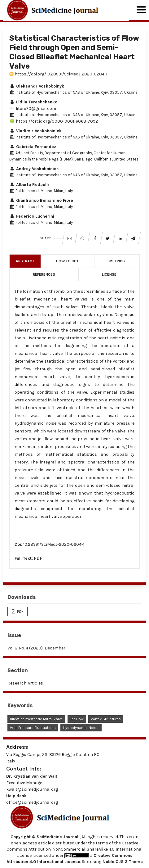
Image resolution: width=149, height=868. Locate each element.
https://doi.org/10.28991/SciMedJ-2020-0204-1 (58, 74)
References (44, 274)
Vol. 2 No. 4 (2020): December (36, 648)
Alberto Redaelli (29, 185)
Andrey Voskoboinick (34, 169)
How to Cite (68, 261)
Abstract (25, 261)
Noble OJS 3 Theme (122, 862)
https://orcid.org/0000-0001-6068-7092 (54, 121)
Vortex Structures (106, 719)
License (109, 274)
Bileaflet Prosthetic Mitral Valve (36, 719)
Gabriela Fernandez (33, 147)
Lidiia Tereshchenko (33, 102)
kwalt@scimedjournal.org (32, 789)
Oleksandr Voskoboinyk (37, 86)
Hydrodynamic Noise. (81, 728)
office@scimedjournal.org (32, 802)
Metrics (117, 261)
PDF (38, 558)
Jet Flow (77, 719)
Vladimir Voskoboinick (35, 131)
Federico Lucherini (32, 216)
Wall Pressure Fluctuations (33, 728)
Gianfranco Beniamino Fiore (41, 200)
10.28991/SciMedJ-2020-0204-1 (54, 544)
